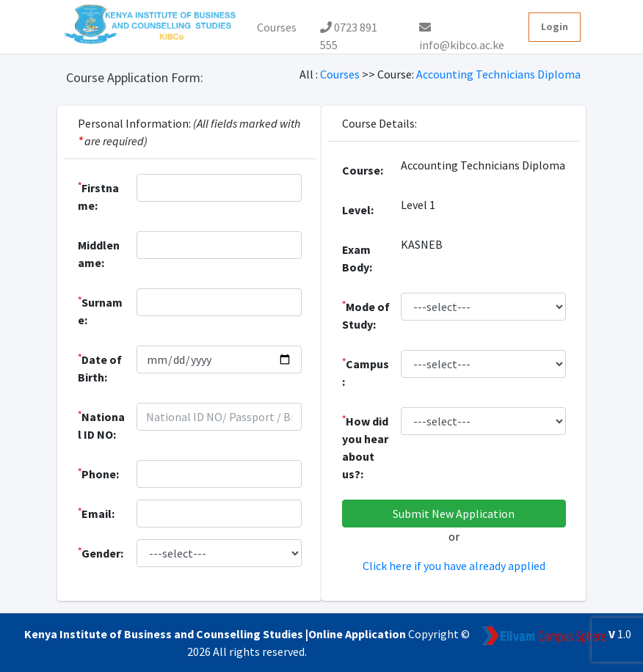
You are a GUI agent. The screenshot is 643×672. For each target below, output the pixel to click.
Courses (277, 27)
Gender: (101, 552)
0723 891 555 (349, 31)
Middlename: (99, 254)
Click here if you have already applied (454, 566)
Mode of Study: (366, 315)
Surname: (100, 310)
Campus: (366, 372)
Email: (96, 513)
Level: (358, 210)
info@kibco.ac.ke (462, 32)
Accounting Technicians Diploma (498, 74)
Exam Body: (357, 258)
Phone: (98, 473)
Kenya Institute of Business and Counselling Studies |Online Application (216, 634)
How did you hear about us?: (365, 447)
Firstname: (98, 196)
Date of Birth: (100, 368)
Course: (363, 170)
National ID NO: (101, 425)
